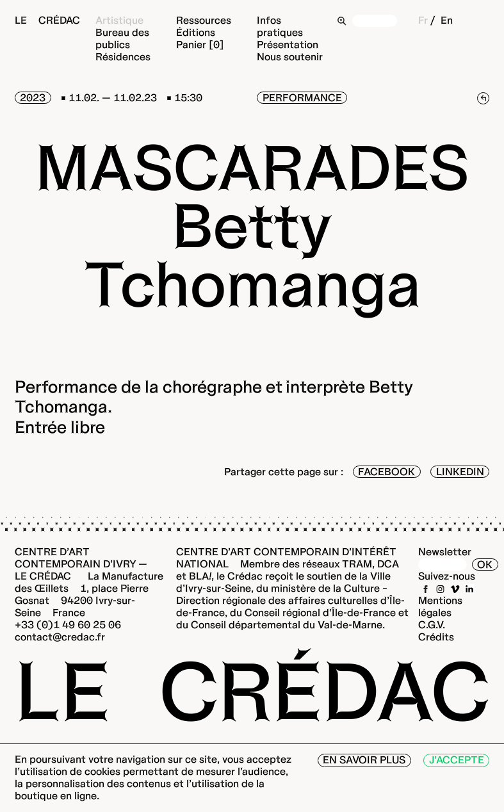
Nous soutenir (290, 57)
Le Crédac (47, 20)
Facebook (386, 472)
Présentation (288, 45)
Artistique (119, 20)
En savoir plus (364, 760)
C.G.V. (432, 625)
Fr (423, 20)
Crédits (436, 637)
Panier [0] (200, 45)
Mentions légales (440, 606)
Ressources (204, 20)
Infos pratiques (280, 26)
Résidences (123, 57)
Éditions (196, 32)
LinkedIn (460, 472)
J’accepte (457, 760)
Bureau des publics (122, 38)
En (447, 20)
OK (485, 564)
